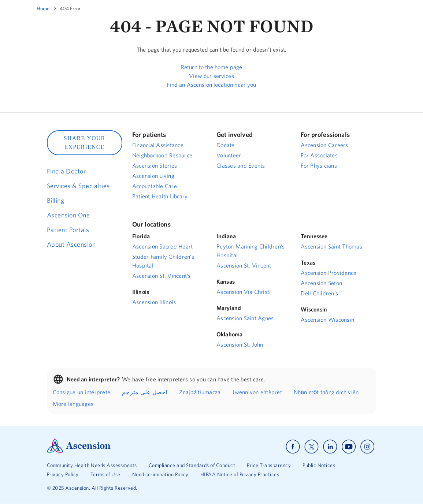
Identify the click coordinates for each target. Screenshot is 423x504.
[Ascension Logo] (79, 451)
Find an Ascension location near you (211, 85)
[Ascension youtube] (349, 447)
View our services (211, 76)
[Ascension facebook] (293, 447)
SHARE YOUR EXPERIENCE (85, 143)
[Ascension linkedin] (330, 447)
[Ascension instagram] (367, 447)
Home (43, 8)
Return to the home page (211, 67)
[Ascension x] (311, 447)
